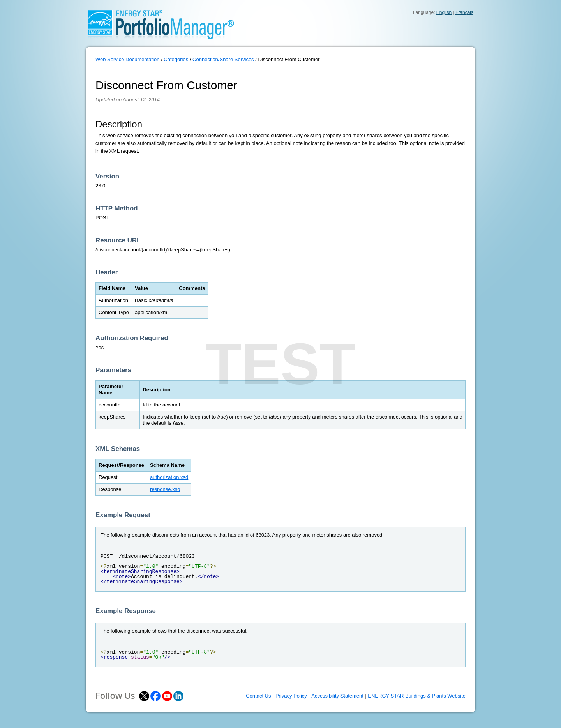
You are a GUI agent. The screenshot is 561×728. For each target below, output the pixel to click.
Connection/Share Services (223, 59)
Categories (176, 59)
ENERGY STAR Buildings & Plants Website (417, 696)
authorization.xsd (169, 477)
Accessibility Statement (337, 696)
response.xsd (165, 489)
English (444, 12)
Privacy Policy (291, 696)
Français (464, 12)
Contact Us (258, 696)
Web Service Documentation (128, 59)
